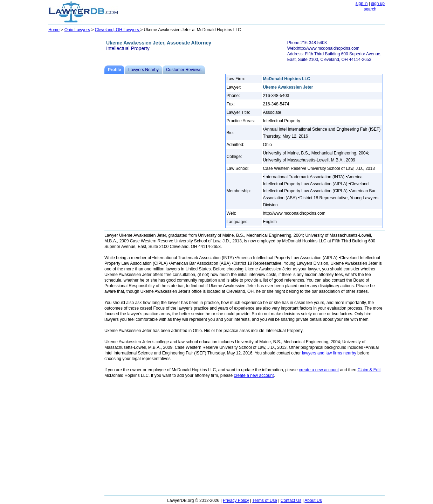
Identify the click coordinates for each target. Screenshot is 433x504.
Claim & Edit (369, 370)
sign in (362, 4)
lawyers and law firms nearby (329, 353)
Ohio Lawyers (77, 30)
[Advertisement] (76, 142)
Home (54, 30)
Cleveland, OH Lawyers (118, 30)
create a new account (319, 370)
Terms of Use (265, 500)
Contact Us (291, 500)
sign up (378, 4)
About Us (313, 500)
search (370, 9)
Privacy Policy (236, 500)
